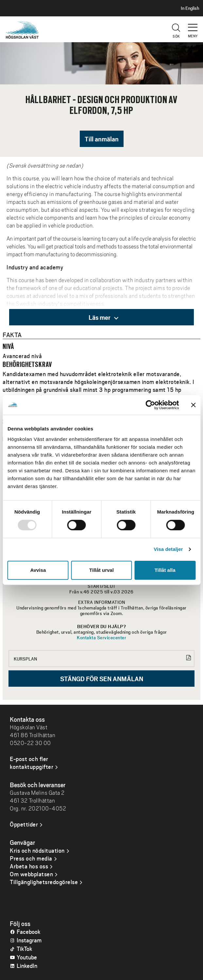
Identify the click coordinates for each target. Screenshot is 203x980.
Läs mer (103, 317)
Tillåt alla (165, 570)
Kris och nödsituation (37, 850)
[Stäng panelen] (193, 405)
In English (190, 8)
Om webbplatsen (31, 874)
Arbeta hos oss (29, 866)
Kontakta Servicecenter (101, 637)
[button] (193, 25)
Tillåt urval (101, 570)
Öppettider (24, 824)
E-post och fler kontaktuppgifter (32, 763)
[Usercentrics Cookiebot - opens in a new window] (150, 405)
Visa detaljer (168, 549)
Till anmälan (102, 139)
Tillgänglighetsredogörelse (44, 882)
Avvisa (38, 570)
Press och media (31, 858)
